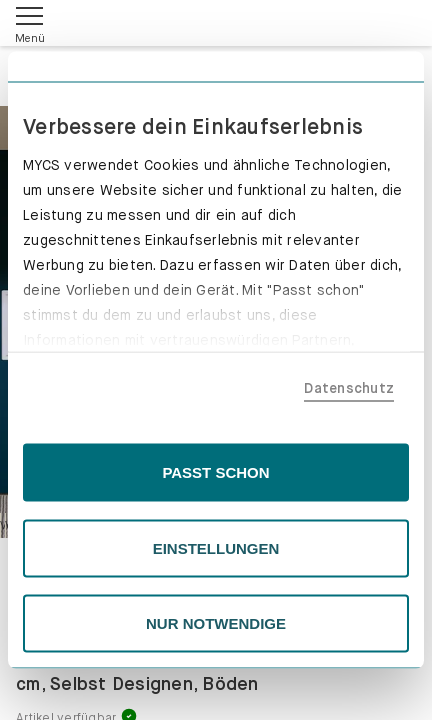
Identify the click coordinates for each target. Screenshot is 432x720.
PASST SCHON (215, 472)
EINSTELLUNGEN (216, 547)
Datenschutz (349, 387)
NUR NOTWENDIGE (216, 623)
